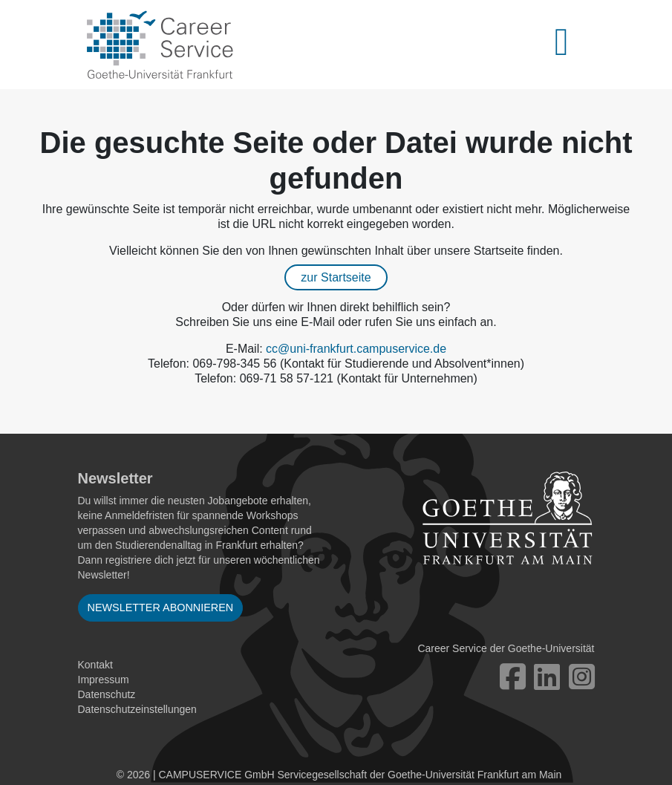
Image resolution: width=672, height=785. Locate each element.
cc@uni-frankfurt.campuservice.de (356, 349)
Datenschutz (107, 694)
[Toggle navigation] (570, 45)
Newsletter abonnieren (161, 608)
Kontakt (95, 665)
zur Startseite (336, 277)
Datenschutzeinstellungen (137, 709)
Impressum (104, 680)
